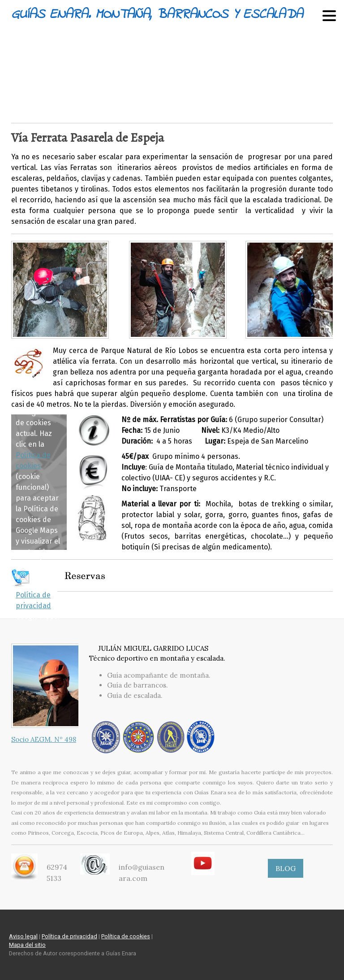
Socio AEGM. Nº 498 (44, 739)
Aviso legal (23, 936)
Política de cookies (126, 936)
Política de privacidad (69, 936)
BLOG (286, 868)
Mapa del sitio (27, 945)
